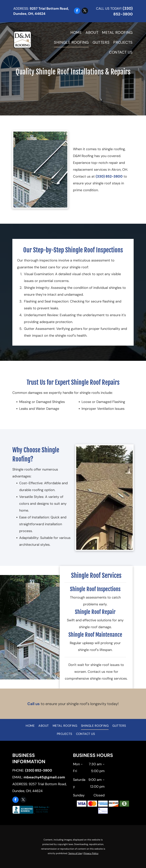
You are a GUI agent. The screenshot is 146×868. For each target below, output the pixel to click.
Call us (34, 704)
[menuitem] (74, 32)
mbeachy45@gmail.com (44, 777)
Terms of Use (75, 853)
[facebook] (77, 11)
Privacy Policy (91, 853)
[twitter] (85, 11)
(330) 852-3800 (109, 176)
